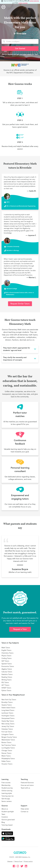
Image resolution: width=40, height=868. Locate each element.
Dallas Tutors (6, 761)
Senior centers (7, 801)
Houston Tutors (7, 764)
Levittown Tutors (7, 713)
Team (3, 814)
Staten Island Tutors (8, 708)
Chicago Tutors (7, 751)
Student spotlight (8, 812)
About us (5, 809)
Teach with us (25, 788)
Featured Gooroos (27, 783)
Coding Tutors (7, 658)
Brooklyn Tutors (7, 702)
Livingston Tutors (8, 734)
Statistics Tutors (7, 674)
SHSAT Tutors (6, 688)
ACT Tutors (5, 685)
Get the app (6, 799)
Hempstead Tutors (8, 718)
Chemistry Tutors (7, 653)
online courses (23, 3)
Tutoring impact (7, 825)
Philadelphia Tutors (8, 759)
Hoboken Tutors (7, 729)
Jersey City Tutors (8, 726)
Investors (5, 817)
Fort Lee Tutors (7, 732)
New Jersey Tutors (8, 724)
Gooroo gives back (8, 820)
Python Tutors (6, 690)
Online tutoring (7, 791)
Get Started (20, 48)
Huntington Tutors (8, 716)
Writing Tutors (7, 680)
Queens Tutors (7, 705)
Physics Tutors (6, 656)
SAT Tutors (5, 661)
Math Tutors (6, 648)
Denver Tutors (6, 753)
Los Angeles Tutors (8, 748)
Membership (6, 785)
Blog (3, 822)
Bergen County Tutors (9, 737)
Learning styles (7, 793)
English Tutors (6, 650)
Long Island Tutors (8, 710)
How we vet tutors (27, 785)
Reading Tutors (7, 677)
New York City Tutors (9, 700)
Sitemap (10, 861)
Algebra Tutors (7, 669)
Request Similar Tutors (20, 304)
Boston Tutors (6, 742)
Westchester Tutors (8, 740)
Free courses (6, 783)
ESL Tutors (5, 682)
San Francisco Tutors (9, 745)
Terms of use (18, 861)
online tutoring (34, 1)
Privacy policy (28, 861)
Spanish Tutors (7, 664)
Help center (25, 809)
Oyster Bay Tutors (8, 721)
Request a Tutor (20, 629)
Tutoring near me (8, 796)
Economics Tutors (8, 666)
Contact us (24, 812)
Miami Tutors (6, 756)
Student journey (7, 788)
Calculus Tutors (7, 672)
